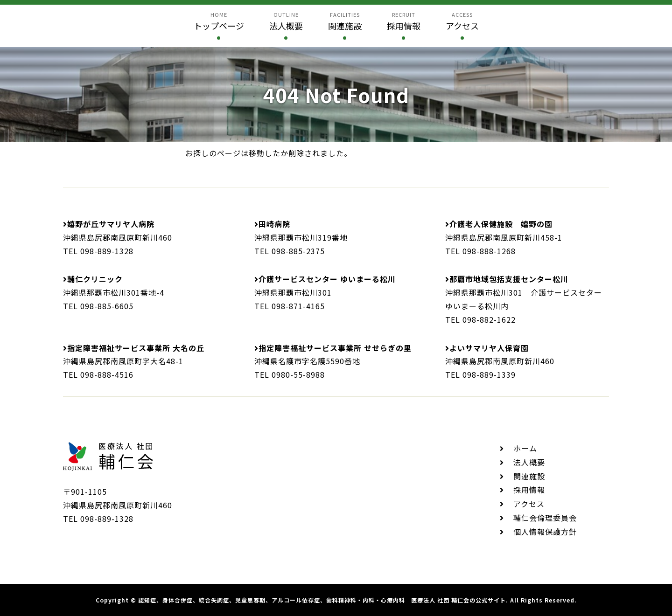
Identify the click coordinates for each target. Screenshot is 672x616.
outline (286, 21)
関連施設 (529, 476)
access (462, 21)
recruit (404, 21)
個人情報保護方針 (545, 532)
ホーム (525, 448)
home (219, 21)
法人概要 (529, 462)
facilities (345, 21)
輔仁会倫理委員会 (545, 518)
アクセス (529, 504)
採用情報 (529, 490)
